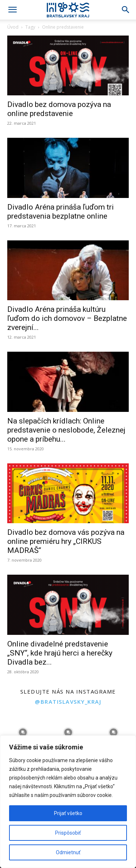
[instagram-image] (23, 733)
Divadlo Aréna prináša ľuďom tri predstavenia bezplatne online (61, 212)
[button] (12, 10)
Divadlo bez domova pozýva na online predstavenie (59, 109)
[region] (68, 802)
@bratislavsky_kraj (68, 702)
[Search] (126, 10)
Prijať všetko (68, 813)
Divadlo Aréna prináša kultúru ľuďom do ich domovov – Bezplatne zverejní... (67, 318)
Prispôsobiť (68, 833)
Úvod (13, 27)
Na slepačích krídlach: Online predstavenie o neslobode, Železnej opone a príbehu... (66, 430)
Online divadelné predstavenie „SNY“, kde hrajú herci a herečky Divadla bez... (60, 653)
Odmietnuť (68, 852)
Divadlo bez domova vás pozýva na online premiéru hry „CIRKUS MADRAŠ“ (66, 541)
